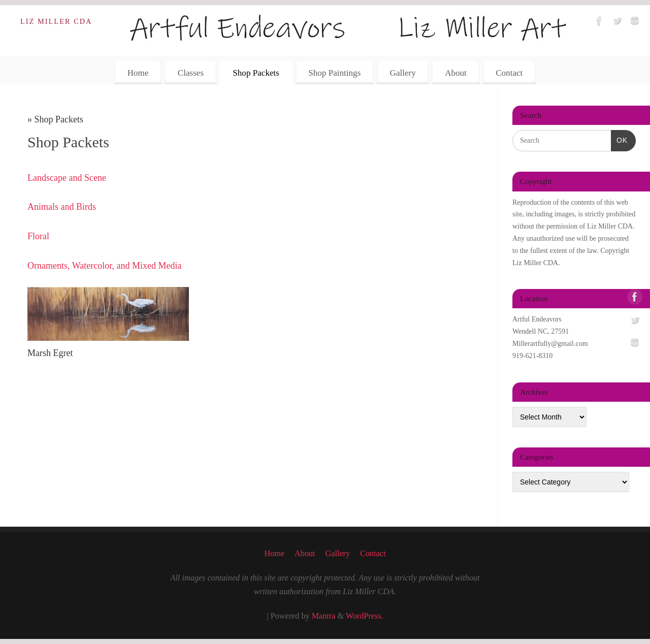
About (456, 73)
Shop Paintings (334, 73)
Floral (38, 236)
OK (619, 139)
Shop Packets (256, 73)
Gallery (403, 73)
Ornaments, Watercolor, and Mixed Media (104, 266)
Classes (191, 73)
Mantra (324, 616)
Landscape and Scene (67, 178)
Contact (509, 73)
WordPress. (365, 616)
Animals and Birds (62, 207)
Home (138, 73)
